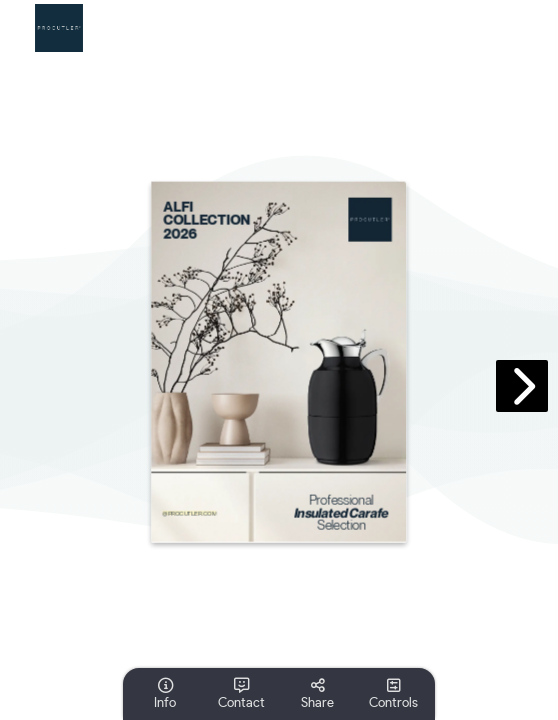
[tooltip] (165, 694)
